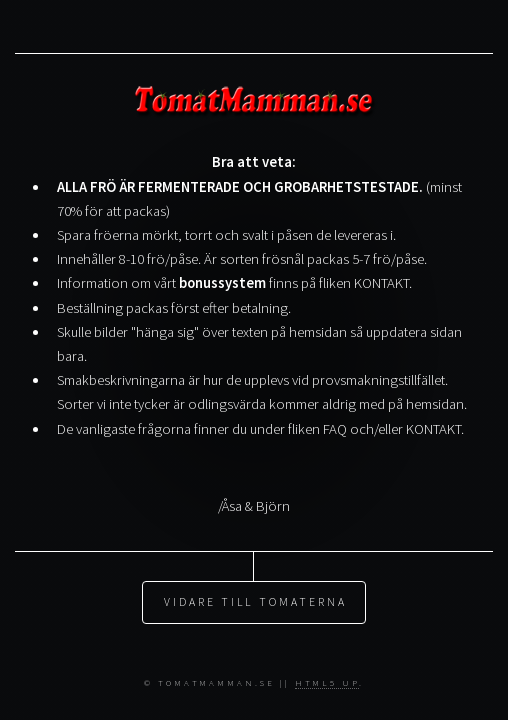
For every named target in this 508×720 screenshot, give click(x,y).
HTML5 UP (327, 682)
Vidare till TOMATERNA (255, 585)
